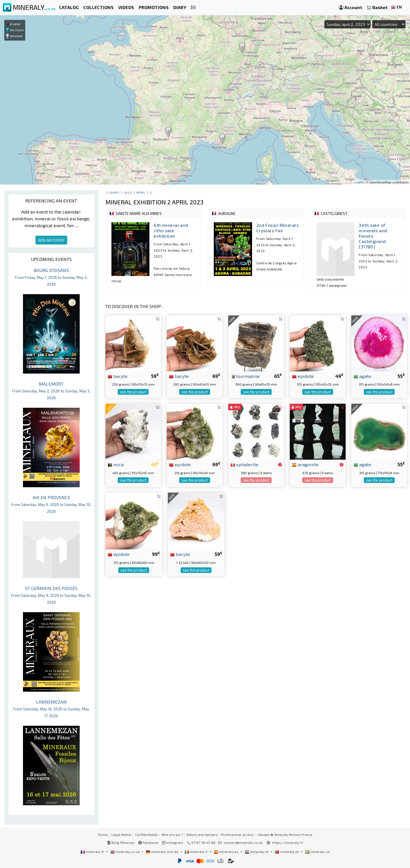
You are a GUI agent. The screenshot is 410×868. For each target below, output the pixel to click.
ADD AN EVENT (51, 240)
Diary (114, 192)
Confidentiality (146, 834)
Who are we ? (172, 834)
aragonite (305, 464)
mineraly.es (227, 852)
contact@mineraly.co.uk (243, 842)
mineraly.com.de (162, 852)
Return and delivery (202, 834)
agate (362, 376)
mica (116, 464)
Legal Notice (121, 834)
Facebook (148, 842)
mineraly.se (317, 852)
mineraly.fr (93, 852)
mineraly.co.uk (125, 852)
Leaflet (359, 182)
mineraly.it (196, 852)
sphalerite (244, 464)
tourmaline (245, 376)
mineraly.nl (257, 852)
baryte (118, 376)
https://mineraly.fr (288, 842)
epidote (303, 376)
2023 (128, 192)
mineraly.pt (287, 852)
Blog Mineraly (121, 842)
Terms (103, 834)
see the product (133, 392)
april (141, 192)
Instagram (173, 842)
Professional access (238, 834)
